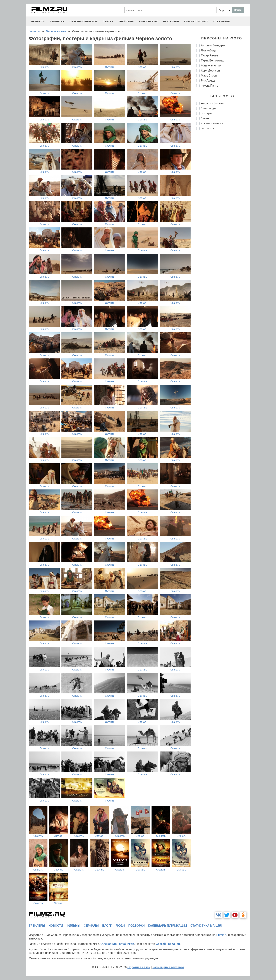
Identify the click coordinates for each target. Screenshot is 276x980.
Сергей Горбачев (168, 944)
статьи (108, 22)
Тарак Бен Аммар (213, 60)
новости (38, 22)
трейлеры (126, 22)
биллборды (208, 108)
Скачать (44, 67)
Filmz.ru (222, 935)
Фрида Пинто (210, 86)
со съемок (208, 128)
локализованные (212, 123)
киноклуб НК (148, 22)
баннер (206, 118)
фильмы (73, 926)
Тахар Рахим (209, 55)
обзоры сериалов (84, 22)
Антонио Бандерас (213, 45)
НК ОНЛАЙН (171, 22)
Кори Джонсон (210, 71)
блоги (107, 926)
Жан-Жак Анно (211, 66)
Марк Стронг (209, 76)
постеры (207, 113)
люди (120, 926)
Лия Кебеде (209, 50)
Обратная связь (139, 967)
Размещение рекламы (168, 967)
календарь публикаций (168, 926)
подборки (137, 926)
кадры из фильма (213, 103)
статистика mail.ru (206, 926)
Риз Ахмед (208, 81)
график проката (196, 22)
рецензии (57, 22)
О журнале (222, 22)
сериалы (91, 926)
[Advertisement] (223, 193)
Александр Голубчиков (118, 944)
